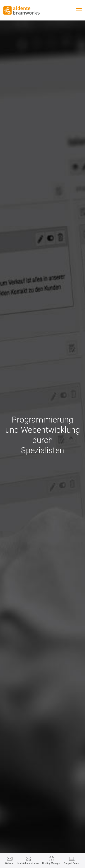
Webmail (10, 863)
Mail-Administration (28, 863)
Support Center (72, 863)
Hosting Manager (51, 863)
